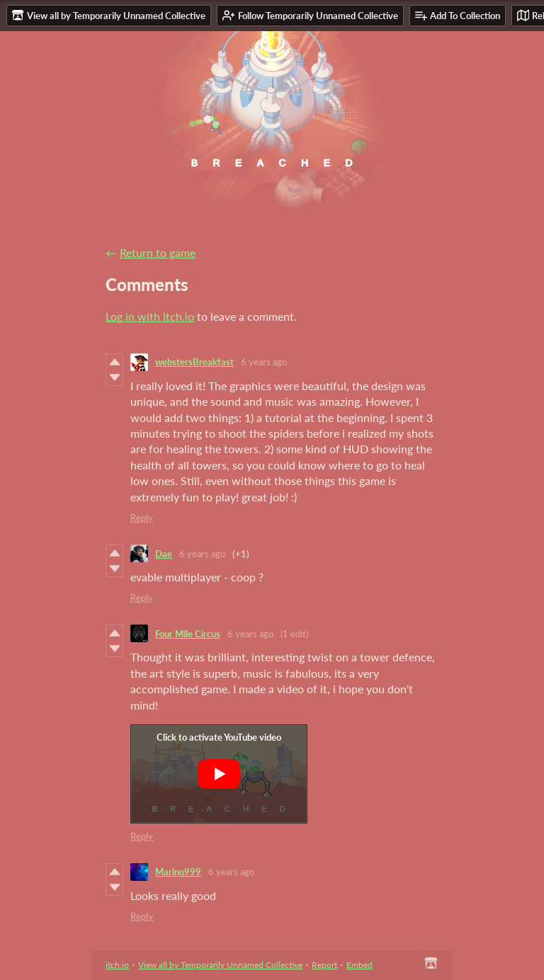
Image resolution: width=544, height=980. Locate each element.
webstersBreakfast (194, 362)
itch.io (117, 965)
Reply (142, 518)
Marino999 (178, 872)
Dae (164, 554)
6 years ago (264, 362)
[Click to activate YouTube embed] (219, 774)
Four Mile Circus (188, 634)
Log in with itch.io (150, 316)
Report (324, 965)
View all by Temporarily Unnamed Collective (220, 965)
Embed (359, 965)
